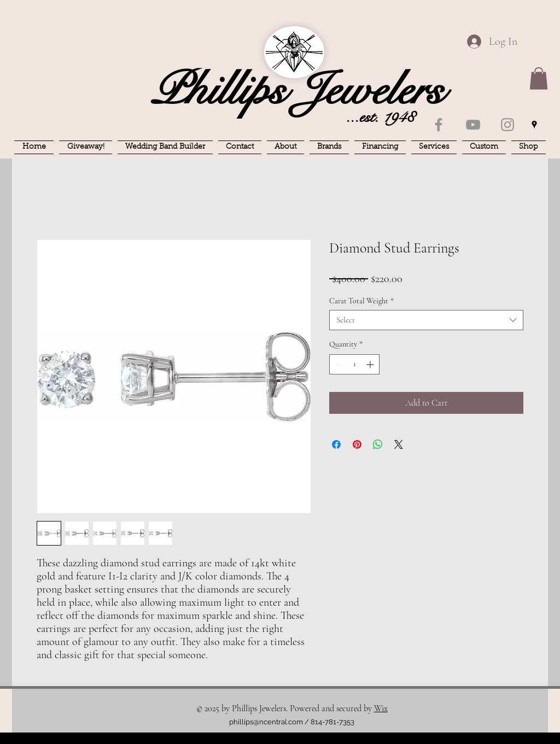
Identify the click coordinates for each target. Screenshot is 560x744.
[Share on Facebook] (336, 444)
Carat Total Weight (361, 301)
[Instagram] (507, 125)
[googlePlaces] (534, 125)
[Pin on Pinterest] (357, 444)
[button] (539, 78)
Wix (381, 708)
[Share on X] (399, 444)
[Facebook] (439, 125)
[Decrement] (338, 364)
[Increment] (371, 364)
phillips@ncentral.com (266, 722)
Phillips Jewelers (297, 90)
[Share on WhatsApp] (378, 444)
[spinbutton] (354, 364)
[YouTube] (473, 125)
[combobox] (426, 320)
